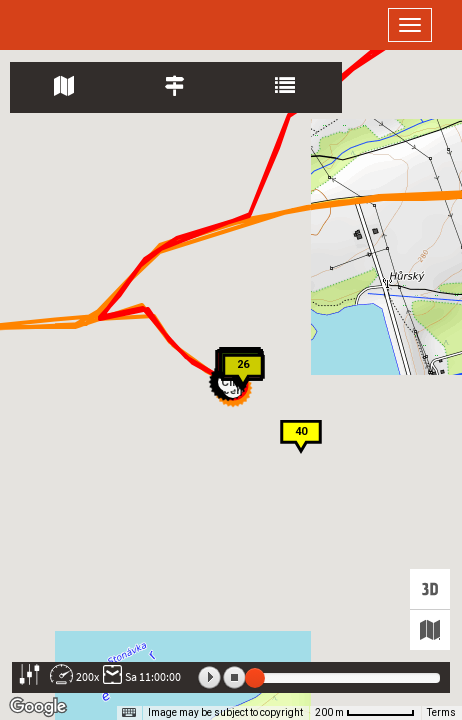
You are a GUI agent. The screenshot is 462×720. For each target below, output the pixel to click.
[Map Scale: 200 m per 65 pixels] (365, 713)
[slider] (255, 678)
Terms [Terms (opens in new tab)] (441, 712)
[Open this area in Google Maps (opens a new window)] (38, 707)
